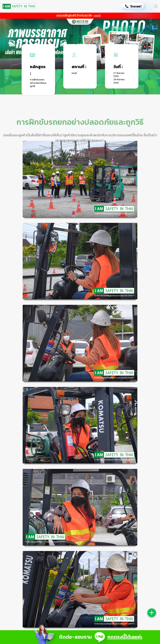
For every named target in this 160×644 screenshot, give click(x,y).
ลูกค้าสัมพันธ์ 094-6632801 (80, 577)
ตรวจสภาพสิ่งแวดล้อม (110, 564)
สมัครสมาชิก (109, 558)
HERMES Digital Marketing (78, 606)
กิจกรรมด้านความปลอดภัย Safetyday (111, 574)
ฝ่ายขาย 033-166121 (75, 573)
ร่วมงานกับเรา (109, 594)
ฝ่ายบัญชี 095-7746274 (78, 570)
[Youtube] (146, 560)
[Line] (139, 560)
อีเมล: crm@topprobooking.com (81, 587)
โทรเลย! (133, 6)
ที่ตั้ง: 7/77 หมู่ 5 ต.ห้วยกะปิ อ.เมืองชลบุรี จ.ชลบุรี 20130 (79, 560)
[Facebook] (133, 560)
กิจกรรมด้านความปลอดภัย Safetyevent (111, 586)
